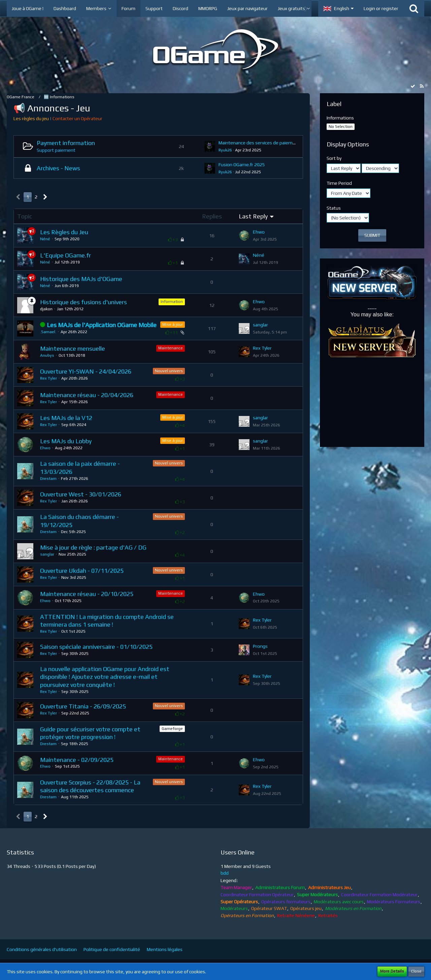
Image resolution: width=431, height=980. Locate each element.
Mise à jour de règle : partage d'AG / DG (93, 547)
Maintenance (171, 348)
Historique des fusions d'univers (84, 302)
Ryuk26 (225, 150)
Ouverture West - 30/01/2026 (81, 494)
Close (416, 971)
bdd (225, 873)
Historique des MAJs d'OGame (81, 279)
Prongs (260, 646)
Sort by (334, 158)
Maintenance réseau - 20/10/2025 (87, 594)
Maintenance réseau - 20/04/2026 (87, 395)
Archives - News (58, 168)
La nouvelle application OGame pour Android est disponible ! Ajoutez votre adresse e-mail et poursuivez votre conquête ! (105, 677)
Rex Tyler (262, 348)
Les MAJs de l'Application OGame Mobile (102, 325)
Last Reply (253, 216)
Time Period (339, 183)
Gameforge (172, 729)
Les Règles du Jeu (64, 232)
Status (334, 208)
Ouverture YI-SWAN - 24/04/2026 (86, 371)
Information (172, 302)
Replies (212, 216)
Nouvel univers (169, 371)
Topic (25, 216)
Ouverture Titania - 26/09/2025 (83, 706)
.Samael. (48, 332)
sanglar (260, 325)
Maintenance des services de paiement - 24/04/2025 (274, 143)
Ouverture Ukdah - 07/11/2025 (82, 571)
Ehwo (259, 232)
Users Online (238, 852)
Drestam (48, 479)
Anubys (47, 355)
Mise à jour (173, 324)
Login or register (381, 8)
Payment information (66, 143)
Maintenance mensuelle (73, 348)
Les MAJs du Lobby (66, 441)
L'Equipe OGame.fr (65, 255)
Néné (45, 239)
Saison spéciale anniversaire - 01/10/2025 (96, 647)
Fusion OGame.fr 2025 (242, 165)
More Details (392, 971)
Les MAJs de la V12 (66, 418)
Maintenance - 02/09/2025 (77, 760)
